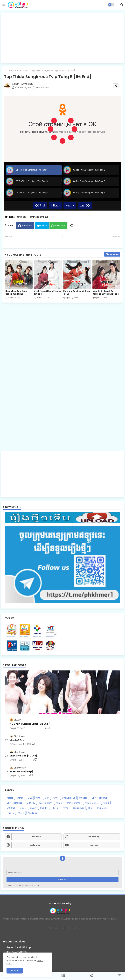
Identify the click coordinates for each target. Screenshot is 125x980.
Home (7, 70)
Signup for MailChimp (19, 947)
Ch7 (47, 798)
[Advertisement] (62, 38)
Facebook (27, 226)
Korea (106, 803)
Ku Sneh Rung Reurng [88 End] (30, 724)
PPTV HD (55, 808)
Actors (10, 798)
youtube (94, 845)
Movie (23, 808)
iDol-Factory (45, 803)
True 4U (10, 813)
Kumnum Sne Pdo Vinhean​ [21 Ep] (77, 292)
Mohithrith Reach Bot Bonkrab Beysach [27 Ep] (106, 292)
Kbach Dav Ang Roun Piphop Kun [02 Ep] (16, 292)
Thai (90, 808)
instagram (36, 845)
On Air (33, 808)
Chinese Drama (21, 70)
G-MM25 (31, 803)
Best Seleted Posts (17, 952)
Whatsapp (59, 226)
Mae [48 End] (17, 740)
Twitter (43, 226)
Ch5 (38, 798)
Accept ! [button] (15, 971)
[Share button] (71, 225)
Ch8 (56, 798)
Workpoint (33, 813)
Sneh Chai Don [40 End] (23, 756)
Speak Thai (78, 808)
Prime (66, 808)
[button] (122, 5)
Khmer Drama (74, 803)
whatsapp (94, 837)
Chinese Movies (14, 803)
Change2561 (68, 798)
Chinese (22, 217)
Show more (112, 254)
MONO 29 (11, 808)
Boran (20, 798)
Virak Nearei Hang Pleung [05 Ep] (47, 292)
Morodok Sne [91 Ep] (21, 772)
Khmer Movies (92, 803)
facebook (36, 837)
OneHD (43, 808)
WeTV (21, 813)
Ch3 (30, 798)
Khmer (59, 803)
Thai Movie (102, 808)
